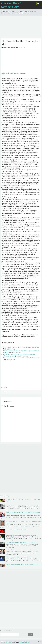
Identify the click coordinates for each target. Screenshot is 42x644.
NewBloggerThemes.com (24, 642)
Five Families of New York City (11, 5)
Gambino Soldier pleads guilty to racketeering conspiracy (21, 535)
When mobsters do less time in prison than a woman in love (21, 347)
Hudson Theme (8, 642)
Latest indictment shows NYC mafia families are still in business (23, 505)
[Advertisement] (21, 28)
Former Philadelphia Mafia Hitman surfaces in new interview (22, 564)
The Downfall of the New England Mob (21, 42)
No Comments (8, 392)
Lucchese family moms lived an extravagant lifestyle (20, 550)
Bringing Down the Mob (16, 187)
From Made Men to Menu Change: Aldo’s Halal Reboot (20, 542)
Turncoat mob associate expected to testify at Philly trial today (22, 358)
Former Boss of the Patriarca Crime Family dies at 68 (20, 557)
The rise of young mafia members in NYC (17, 530)
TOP (39, 642)
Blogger (29, 641)
